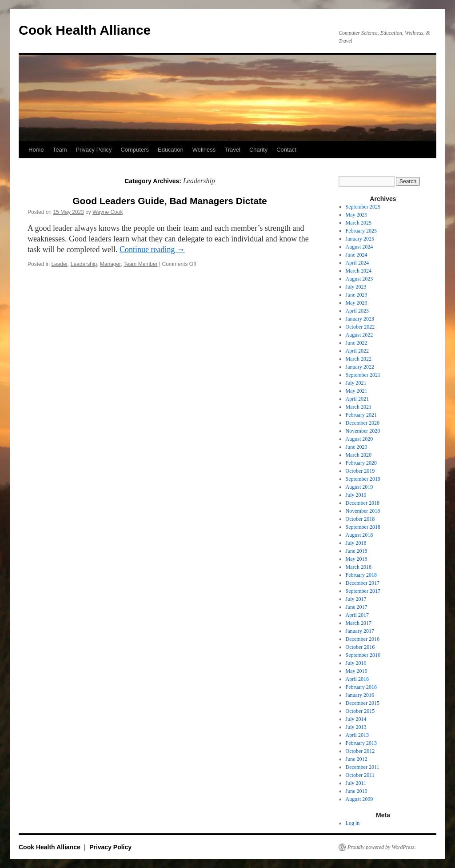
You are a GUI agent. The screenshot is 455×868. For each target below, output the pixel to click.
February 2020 (361, 463)
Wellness (204, 150)
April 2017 (357, 615)
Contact (286, 150)
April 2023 (357, 311)
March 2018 (359, 567)
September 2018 (363, 527)
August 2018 (359, 535)
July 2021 (356, 383)
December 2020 (363, 423)
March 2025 (359, 223)
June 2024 (357, 255)
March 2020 (359, 455)
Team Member (141, 264)
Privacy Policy (94, 150)
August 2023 (359, 279)
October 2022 (360, 327)
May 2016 (357, 671)
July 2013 (356, 727)
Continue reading (152, 249)
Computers (135, 150)
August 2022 (359, 335)
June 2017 (357, 607)
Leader (59, 264)
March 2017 (359, 623)
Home (36, 150)
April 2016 (357, 679)
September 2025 (363, 207)
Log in (353, 823)
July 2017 (356, 599)
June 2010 (357, 791)
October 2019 (360, 471)
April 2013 (357, 735)
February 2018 (361, 575)
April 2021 (357, 399)
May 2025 (357, 215)
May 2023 (357, 303)
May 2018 (357, 559)
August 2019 (359, 487)
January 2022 (360, 367)
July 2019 (356, 495)
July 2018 (356, 543)
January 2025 (360, 239)
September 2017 (363, 591)
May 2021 (357, 391)
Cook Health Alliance (85, 30)
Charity (258, 150)
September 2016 (363, 655)
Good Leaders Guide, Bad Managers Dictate (170, 201)
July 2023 (356, 287)
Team (60, 150)
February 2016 (361, 687)
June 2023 (357, 295)
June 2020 (357, 447)
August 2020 (359, 439)
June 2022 (357, 343)
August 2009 (359, 799)
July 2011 (356, 783)
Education (171, 150)
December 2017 (363, 583)
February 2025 (361, 231)
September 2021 (363, 375)
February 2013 (361, 743)
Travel (232, 150)
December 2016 (363, 639)
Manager (110, 264)
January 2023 (360, 319)
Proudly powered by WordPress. (382, 847)
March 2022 (359, 359)
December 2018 (363, 503)
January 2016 (360, 695)
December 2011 (363, 767)
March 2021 (359, 407)
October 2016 (360, 647)
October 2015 (360, 711)
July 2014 (356, 719)
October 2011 (360, 775)
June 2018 (357, 551)
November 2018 (363, 511)
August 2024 (359, 247)
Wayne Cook (108, 212)
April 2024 (357, 263)
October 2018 (360, 519)
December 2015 (363, 703)
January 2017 (360, 631)
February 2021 (361, 415)
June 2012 (357, 759)
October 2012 (360, 751)
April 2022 (357, 351)
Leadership (84, 264)
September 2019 (363, 479)
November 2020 (363, 431)
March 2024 (359, 271)
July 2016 (356, 663)
